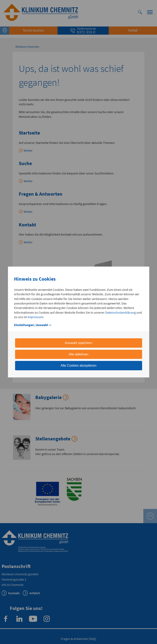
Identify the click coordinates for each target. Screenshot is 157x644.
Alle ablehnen (79, 354)
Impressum (35, 317)
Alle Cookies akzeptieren (78, 366)
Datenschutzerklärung (121, 312)
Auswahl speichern (78, 343)
